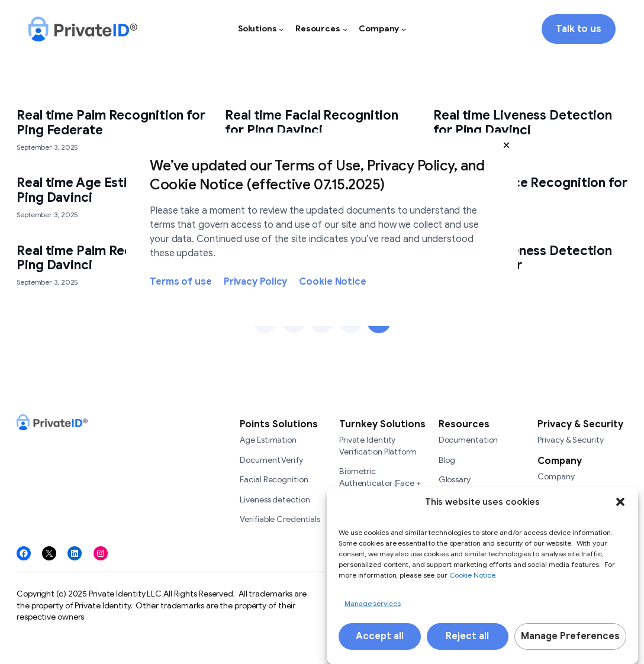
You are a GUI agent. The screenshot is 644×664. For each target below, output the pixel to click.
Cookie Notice (333, 282)
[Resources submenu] (345, 29)
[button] (506, 144)
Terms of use (181, 282)
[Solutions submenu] (281, 29)
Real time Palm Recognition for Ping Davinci (111, 258)
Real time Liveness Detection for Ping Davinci (523, 123)
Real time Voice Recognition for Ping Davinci (530, 190)
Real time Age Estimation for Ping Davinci (104, 190)
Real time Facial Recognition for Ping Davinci (312, 123)
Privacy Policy (256, 282)
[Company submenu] (404, 29)
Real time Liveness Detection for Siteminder (523, 258)
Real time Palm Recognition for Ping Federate (111, 123)
